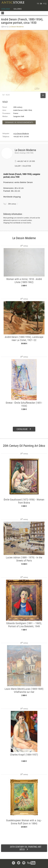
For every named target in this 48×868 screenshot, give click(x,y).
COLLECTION (27, 166)
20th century (12, 204)
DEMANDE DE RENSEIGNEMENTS (19, 122)
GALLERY (18, 166)
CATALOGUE (6, 9)
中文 (45, 4)
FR (38, 4)
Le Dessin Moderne (25, 150)
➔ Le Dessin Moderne (21, 133)
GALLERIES (18, 9)
